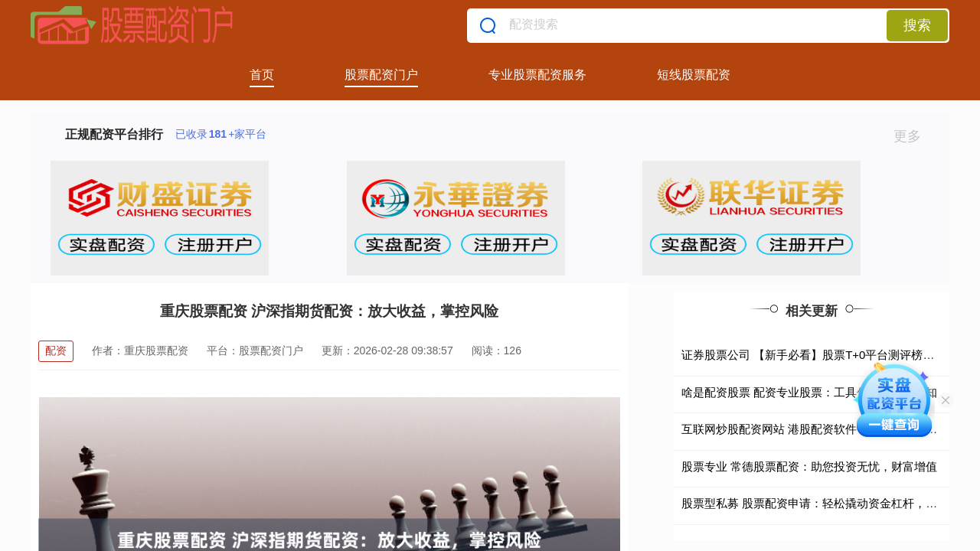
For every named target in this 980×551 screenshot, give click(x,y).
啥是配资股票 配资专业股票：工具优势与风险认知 (809, 392)
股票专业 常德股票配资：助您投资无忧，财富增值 (809, 466)
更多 (914, 136)
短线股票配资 (694, 75)
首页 (262, 75)
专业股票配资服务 (537, 75)
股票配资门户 (381, 75)
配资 (56, 350)
